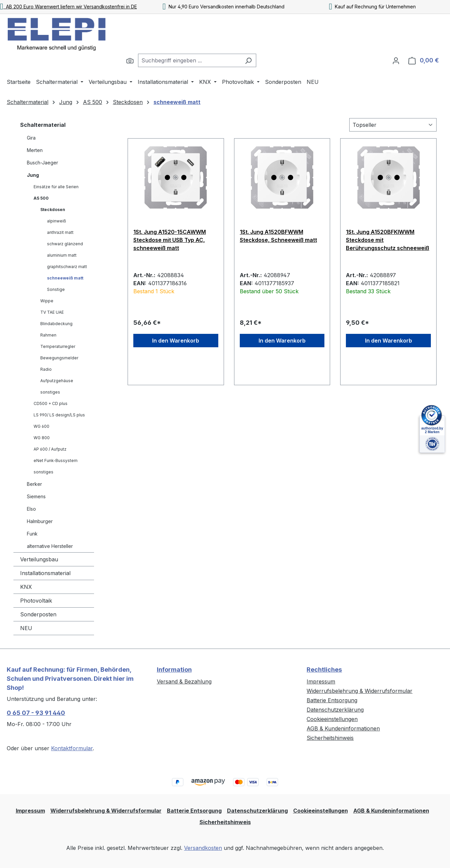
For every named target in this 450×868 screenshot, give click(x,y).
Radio (46, 369)
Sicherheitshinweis (330, 738)
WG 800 (42, 438)
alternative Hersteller (50, 546)
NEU (26, 628)
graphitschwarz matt (67, 267)
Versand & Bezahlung (184, 681)
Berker (34, 484)
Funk (32, 534)
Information (174, 670)
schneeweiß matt (65, 278)
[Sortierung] (393, 125)
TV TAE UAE (52, 312)
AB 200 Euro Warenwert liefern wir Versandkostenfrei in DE (69, 7)
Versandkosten (203, 848)
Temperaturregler (58, 346)
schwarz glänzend (65, 244)
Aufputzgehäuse (57, 381)
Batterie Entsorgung (332, 700)
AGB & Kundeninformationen (343, 728)
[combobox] (189, 60)
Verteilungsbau (39, 559)
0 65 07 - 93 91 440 (36, 713)
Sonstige (56, 289)
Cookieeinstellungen (332, 719)
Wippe (47, 301)
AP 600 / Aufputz (50, 449)
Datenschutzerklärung (335, 710)
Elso (31, 509)
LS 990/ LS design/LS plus (59, 415)
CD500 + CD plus (51, 403)
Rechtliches (324, 670)
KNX (26, 587)
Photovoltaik (36, 601)
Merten (35, 150)
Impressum (321, 681)
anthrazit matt (60, 232)
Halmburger (40, 521)
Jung (33, 175)
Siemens (36, 496)
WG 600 (41, 426)
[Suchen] (130, 60)
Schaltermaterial (43, 125)
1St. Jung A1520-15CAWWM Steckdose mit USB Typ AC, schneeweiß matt (170, 240)
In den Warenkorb (176, 341)
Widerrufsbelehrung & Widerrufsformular (359, 691)
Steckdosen (53, 210)
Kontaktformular (72, 748)
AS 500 (41, 198)
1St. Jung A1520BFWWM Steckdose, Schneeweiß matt (278, 236)
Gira (31, 138)
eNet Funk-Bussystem (56, 461)
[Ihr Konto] (396, 60)
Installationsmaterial (45, 573)
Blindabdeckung (56, 324)
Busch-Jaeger (42, 163)
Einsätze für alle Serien (56, 187)
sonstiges (50, 392)
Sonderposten (38, 614)
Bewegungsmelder (59, 358)
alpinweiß (57, 221)
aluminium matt (62, 255)
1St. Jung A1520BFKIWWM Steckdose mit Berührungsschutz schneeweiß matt (388, 240)
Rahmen (48, 335)
